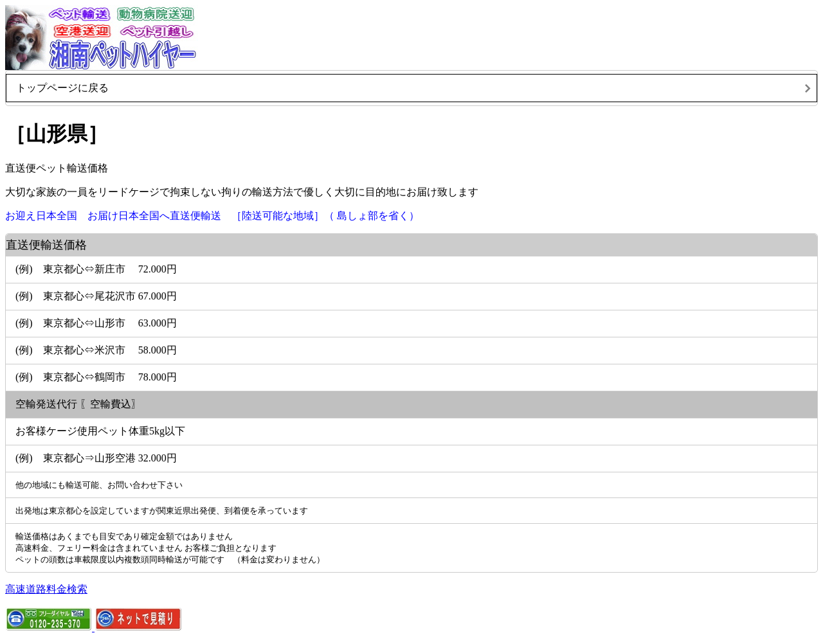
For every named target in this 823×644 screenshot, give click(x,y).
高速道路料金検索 (46, 589)
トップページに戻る (62, 88)
